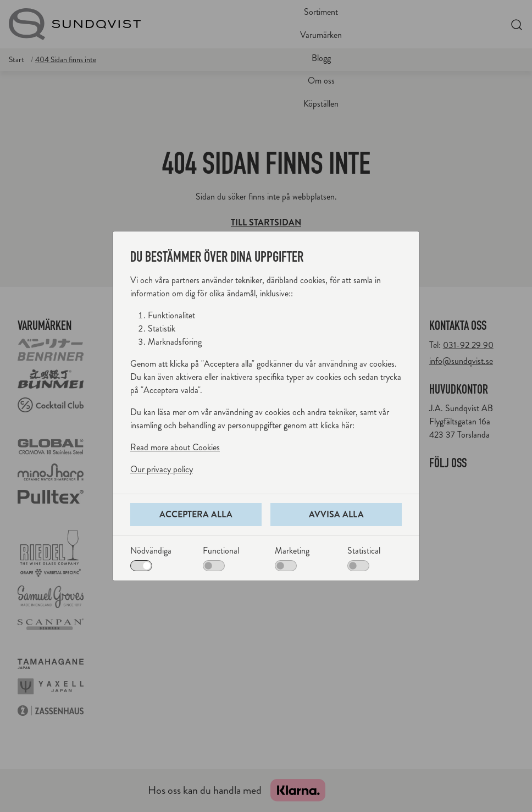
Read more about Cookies (175, 447)
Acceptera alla (196, 514)
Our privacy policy (162, 469)
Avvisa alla (336, 514)
